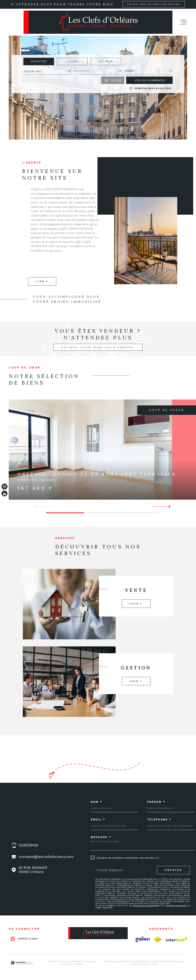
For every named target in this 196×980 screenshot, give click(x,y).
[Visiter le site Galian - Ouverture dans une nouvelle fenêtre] (143, 939)
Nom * (97, 802)
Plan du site (131, 961)
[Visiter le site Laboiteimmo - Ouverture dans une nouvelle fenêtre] (22, 963)
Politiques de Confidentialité (146, 906)
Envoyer (173, 870)
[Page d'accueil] (98, 22)
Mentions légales (150, 961)
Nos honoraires (114, 961)
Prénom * (156, 802)
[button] (168, 507)
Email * (98, 820)
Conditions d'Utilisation (176, 906)
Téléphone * (159, 820)
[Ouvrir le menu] (184, 22)
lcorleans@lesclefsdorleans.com (46, 857)
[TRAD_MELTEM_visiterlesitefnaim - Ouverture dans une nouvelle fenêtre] (158, 939)
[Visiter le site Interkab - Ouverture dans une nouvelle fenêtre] (177, 940)
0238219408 (28, 845)
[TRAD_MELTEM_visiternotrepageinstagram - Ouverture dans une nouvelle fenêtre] (4, 486)
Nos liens (177, 961)
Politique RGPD (138, 964)
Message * (101, 837)
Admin (165, 961)
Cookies (153, 964)
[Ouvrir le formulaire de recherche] (113, 80)
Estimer (106, 61)
